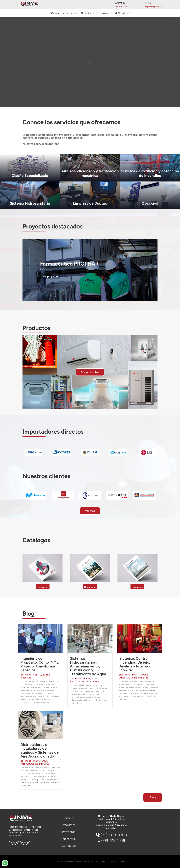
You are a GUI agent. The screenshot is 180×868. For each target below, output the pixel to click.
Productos (88, 13)
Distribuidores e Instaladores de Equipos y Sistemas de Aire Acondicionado (40, 750)
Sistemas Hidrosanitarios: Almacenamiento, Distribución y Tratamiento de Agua (88, 666)
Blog (153, 797)
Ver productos (90, 372)
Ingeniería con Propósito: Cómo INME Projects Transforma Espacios (40, 664)
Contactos (69, 846)
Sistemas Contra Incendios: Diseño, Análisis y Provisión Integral (135, 664)
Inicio (56, 13)
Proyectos (105, 13)
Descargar (43, 587)
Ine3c (28, 675)
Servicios (69, 13)
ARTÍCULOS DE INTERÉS (35, 764)
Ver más (90, 511)
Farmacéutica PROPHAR (69, 264)
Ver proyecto (50, 276)
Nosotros (122, 13)
